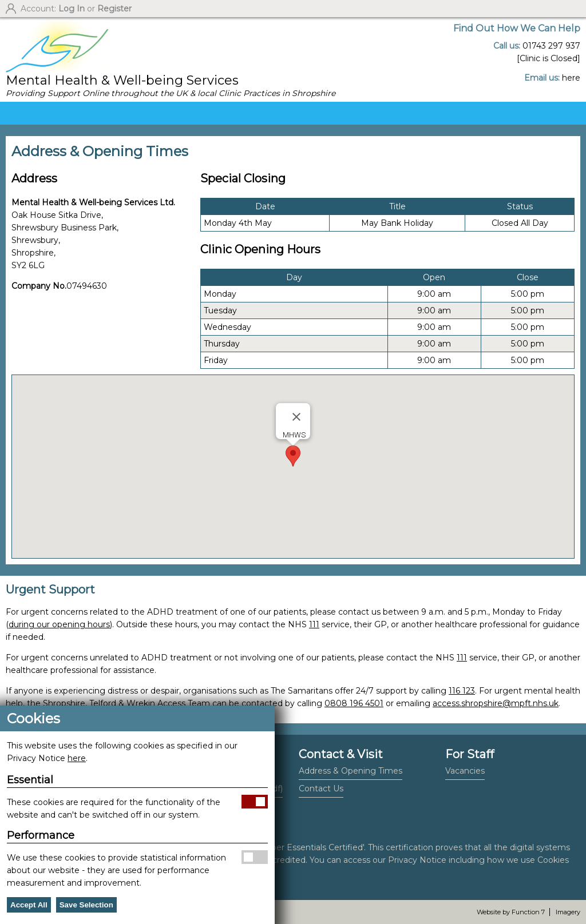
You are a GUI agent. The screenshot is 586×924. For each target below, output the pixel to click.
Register (114, 9)
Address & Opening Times (351, 771)
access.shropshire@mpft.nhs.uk (496, 703)
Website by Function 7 (511, 912)
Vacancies (465, 771)
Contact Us (321, 788)
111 (314, 624)
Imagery (568, 912)
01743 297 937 (551, 46)
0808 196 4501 (354, 703)
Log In (72, 9)
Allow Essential (255, 802)
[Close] (296, 417)
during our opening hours (59, 624)
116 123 (462, 691)
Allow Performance (255, 857)
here (571, 78)
